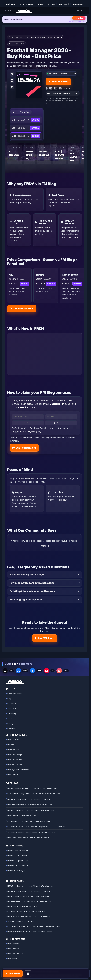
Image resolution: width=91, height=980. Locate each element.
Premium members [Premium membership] (26, 4)
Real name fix (64, 4)
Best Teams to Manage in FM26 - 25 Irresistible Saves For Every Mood (34, 926)
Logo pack (52, 4)
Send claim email (61, 423)
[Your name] (28, 423)
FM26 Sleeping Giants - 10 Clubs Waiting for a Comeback (29, 896)
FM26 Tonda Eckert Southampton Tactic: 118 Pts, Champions (31, 886)
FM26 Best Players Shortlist (18, 861)
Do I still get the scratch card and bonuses (32, 591)
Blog (9, 699)
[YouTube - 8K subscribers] (47, 671)
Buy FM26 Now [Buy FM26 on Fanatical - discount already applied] (58, 82)
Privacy (10, 724)
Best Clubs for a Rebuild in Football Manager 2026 (26, 911)
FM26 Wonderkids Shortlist (18, 850)
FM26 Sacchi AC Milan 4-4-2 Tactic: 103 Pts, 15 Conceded (29, 916)
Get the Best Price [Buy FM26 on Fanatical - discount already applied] (22, 309)
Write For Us (12, 709)
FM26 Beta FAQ (13, 775)
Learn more (73, 237)
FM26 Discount (13, 740)
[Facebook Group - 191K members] (18, 671)
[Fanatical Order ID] (28, 417)
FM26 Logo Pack (14, 949)
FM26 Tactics (13, 959)
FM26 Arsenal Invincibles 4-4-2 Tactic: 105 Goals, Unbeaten (30, 901)
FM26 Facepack (13, 944)
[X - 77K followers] (5, 671)
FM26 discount (9, 4)
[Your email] (61, 417)
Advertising (12, 714)
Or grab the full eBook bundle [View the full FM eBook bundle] (76, 21)
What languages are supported (26, 600)
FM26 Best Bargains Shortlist (18, 866)
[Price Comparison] (28, 974)
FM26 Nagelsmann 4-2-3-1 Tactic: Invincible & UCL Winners (30, 931)
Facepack (40, 4)
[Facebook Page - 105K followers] (33, 671)
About (10, 719)
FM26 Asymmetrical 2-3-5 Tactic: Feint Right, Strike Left (29, 891)
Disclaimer (11, 729)
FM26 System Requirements (18, 770)
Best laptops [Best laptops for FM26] (78, 4)
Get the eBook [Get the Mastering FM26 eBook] (79, 18)
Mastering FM (42, 228)
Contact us (12, 704)
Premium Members (15, 694)
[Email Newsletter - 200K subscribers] (59, 671)
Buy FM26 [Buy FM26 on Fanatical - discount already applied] (13, 973)
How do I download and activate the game (32, 583)
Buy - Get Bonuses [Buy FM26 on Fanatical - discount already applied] (24, 448)
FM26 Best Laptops (15, 755)
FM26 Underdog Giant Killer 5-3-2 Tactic (22, 906)
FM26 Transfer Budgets (16, 871)
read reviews (62, 500)
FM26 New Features (15, 765)
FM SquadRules (13, 750)
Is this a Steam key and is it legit (27, 575)
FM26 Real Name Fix (15, 954)
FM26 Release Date (15, 760)
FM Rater (11, 745)
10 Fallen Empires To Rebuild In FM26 (22, 921)
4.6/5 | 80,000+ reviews (59, 155)
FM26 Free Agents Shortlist (18, 855)
